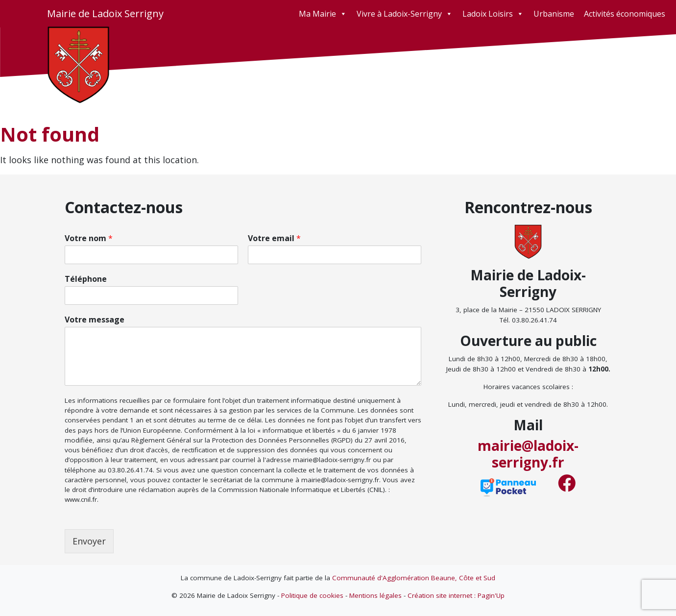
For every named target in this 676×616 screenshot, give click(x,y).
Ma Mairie (323, 14)
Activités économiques (625, 14)
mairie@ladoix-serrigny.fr (528, 454)
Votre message (95, 320)
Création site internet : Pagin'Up (456, 595)
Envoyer (89, 541)
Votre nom (89, 238)
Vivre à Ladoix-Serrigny (405, 14)
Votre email (274, 238)
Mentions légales (375, 595)
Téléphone (86, 279)
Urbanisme (554, 14)
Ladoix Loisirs (493, 14)
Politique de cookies (312, 595)
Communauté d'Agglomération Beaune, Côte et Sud (414, 578)
